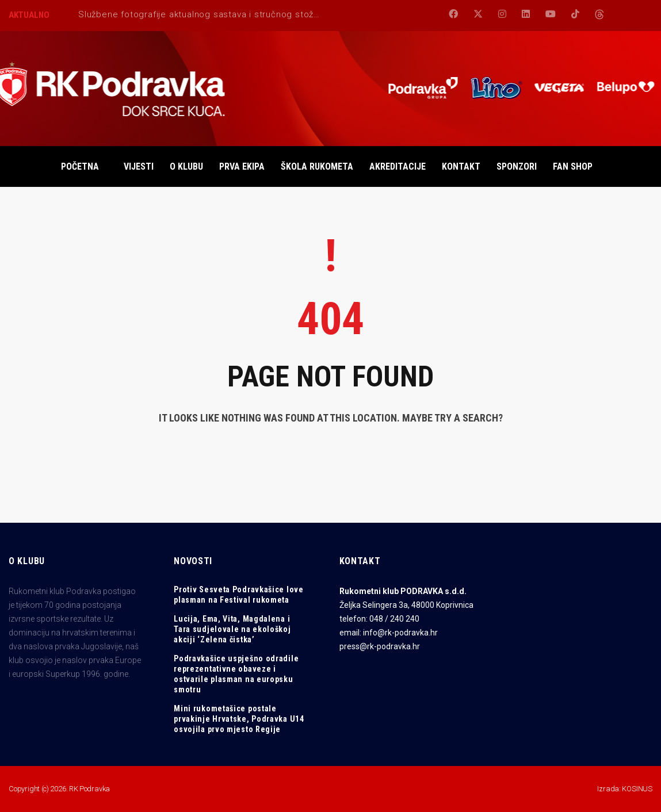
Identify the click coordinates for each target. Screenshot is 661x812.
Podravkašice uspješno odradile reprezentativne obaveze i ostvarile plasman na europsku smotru (236, 674)
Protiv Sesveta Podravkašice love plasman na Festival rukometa (238, 595)
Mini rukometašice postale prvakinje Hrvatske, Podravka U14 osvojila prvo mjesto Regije (239, 719)
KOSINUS (637, 789)
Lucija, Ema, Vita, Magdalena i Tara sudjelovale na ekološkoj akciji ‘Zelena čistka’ (232, 629)
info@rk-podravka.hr (400, 633)
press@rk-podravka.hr (380, 646)
